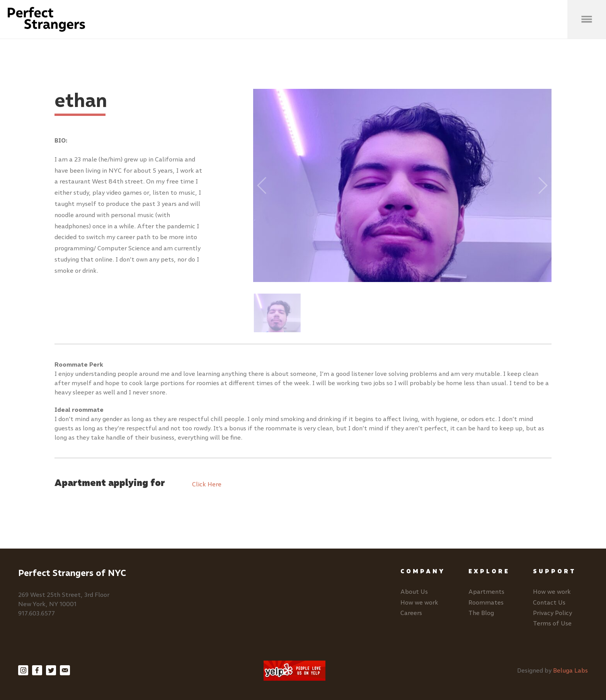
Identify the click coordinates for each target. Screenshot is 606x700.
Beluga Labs (570, 670)
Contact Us (549, 602)
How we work (419, 602)
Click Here (207, 484)
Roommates (486, 602)
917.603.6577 (37, 613)
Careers (411, 613)
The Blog (481, 613)
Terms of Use (552, 623)
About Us (414, 592)
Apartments (486, 592)
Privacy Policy (552, 613)
